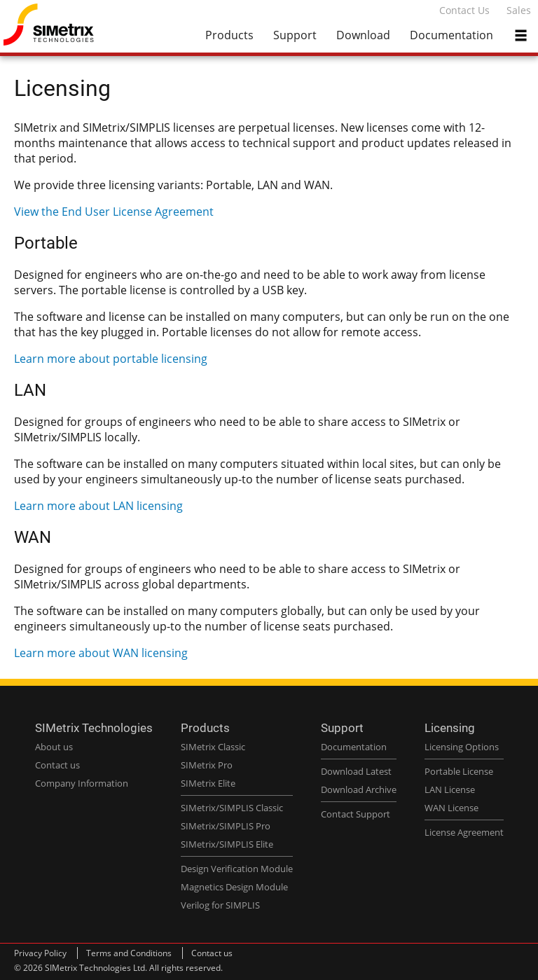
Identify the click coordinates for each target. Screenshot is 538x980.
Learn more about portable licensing (111, 359)
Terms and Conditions (129, 953)
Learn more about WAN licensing (101, 653)
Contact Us (464, 10)
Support (295, 35)
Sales (519, 10)
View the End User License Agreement (114, 212)
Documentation (451, 35)
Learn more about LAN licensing (98, 506)
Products (229, 35)
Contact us (212, 953)
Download (363, 35)
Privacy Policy (40, 953)
